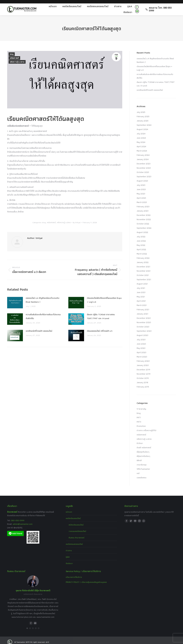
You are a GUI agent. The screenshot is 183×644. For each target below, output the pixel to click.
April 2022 (141, 246)
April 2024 (141, 143)
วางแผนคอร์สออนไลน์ (77, 528)
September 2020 (144, 328)
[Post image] (15, 299)
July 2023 (141, 182)
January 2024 (143, 156)
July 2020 (141, 336)
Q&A (68, 553)
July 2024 (141, 130)
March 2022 (142, 250)
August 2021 (142, 280)
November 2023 (144, 164)
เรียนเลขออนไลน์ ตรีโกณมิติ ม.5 (100, 328)
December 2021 (143, 263)
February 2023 (143, 203)
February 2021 (143, 306)
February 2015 (143, 383)
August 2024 (142, 126)
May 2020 (141, 345)
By (77, 219)
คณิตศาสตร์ (14, 55)
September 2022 (144, 225)
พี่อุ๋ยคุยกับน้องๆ (143, 448)
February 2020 (143, 358)
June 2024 (141, 134)
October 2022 (143, 220)
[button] (27, 625)
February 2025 (143, 113)
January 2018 (142, 379)
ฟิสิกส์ (139, 457)
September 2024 (144, 122)
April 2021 (141, 297)
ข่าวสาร (69, 547)
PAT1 (139, 414)
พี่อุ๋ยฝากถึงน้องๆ (143, 453)
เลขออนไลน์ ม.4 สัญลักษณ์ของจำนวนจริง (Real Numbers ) (43, 297)
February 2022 (143, 255)
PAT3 (139, 418)
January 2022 (143, 259)
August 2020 (142, 332)
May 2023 (141, 190)
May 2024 (141, 139)
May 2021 (141, 293)
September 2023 (144, 173)
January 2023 (143, 207)
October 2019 (143, 375)
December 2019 (143, 366)
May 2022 (141, 242)
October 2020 (143, 323)
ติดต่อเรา (69, 560)
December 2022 (144, 212)
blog (12, 51)
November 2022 (144, 216)
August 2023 (142, 177)
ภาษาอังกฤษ (142, 461)
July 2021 (141, 285)
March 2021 (142, 302)
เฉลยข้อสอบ (142, 474)
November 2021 (144, 267)
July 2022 (141, 233)
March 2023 (142, 199)
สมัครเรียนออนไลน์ (76, 521)
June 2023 (141, 186)
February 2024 (143, 152)
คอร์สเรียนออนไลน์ (73, 515)
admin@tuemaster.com (22, 521)
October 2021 (143, 272)
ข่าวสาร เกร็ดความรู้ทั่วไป (146, 427)
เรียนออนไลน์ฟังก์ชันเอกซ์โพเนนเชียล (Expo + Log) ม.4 (104, 297)
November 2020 (144, 319)
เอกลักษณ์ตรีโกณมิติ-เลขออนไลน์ (39, 328)
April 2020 (141, 349)
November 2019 (144, 370)
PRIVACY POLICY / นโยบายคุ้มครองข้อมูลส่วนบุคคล (86, 579)
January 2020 (143, 362)
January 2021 (142, 310)
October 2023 (143, 169)
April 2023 (141, 195)
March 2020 (142, 353)
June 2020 (141, 340)
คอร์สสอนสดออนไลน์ (74, 541)
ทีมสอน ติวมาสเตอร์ (76, 534)
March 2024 (142, 147)
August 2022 (142, 229)
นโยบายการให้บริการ (74, 574)
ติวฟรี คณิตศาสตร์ (144, 444)
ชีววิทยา (140, 440)
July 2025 (141, 109)
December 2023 (144, 160)
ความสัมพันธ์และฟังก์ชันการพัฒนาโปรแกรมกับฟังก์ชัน (43, 313)
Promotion (141, 423)
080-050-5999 (18, 517)
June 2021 (141, 289)
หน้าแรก (69, 508)
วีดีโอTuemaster (143, 466)
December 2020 (144, 315)
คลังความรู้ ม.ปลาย (17, 58)
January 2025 (143, 117)
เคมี (138, 470)
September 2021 (144, 276)
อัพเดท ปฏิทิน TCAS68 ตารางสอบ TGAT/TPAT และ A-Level (101, 313)
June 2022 (141, 237)
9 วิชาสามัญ (141, 405)
